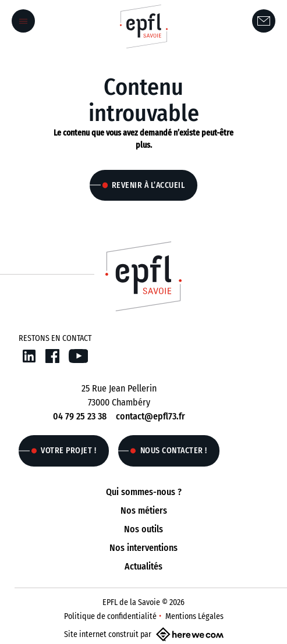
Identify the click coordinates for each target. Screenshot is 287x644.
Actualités (143, 566)
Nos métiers (144, 510)
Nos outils (143, 529)
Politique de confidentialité (110, 616)
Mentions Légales (194, 616)
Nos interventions (143, 548)
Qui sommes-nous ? (144, 492)
